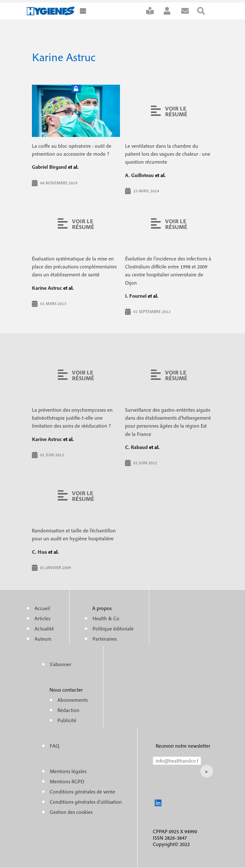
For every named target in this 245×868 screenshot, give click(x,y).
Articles (42, 618)
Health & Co (106, 618)
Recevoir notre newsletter (183, 746)
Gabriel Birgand (49, 167)
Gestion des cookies (71, 812)
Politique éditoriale (113, 629)
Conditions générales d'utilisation (86, 802)
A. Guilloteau (139, 175)
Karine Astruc (47, 288)
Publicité (67, 720)
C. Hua (39, 552)
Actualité (44, 629)
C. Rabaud (136, 447)
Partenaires (105, 639)
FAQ (55, 746)
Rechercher (205, 11)
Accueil (42, 608)
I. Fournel (136, 296)
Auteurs (43, 639)
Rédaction (68, 710)
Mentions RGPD (67, 781)
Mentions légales (68, 771)
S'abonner (154, 11)
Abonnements (73, 700)
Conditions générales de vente (82, 792)
